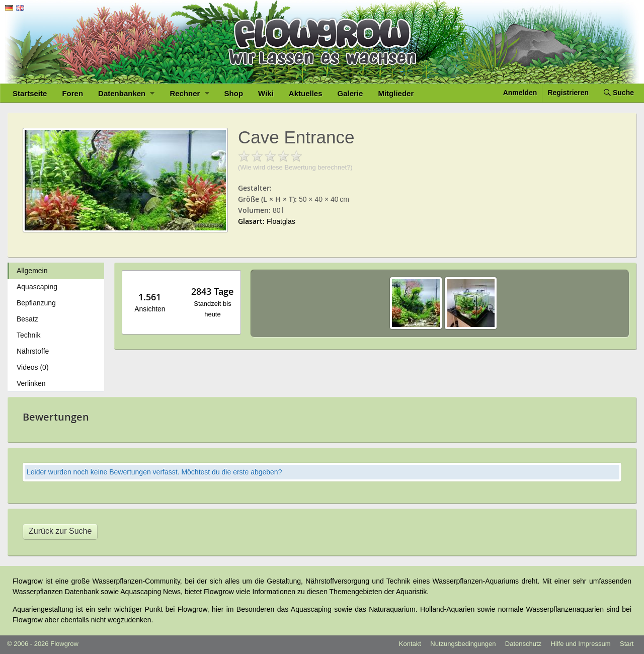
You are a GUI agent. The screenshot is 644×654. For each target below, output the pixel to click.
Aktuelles (306, 93)
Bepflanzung (36, 303)
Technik (28, 335)
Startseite (30, 93)
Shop (234, 93)
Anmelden (520, 93)
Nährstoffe (33, 351)
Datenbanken (126, 93)
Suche (619, 93)
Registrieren (568, 93)
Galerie (350, 93)
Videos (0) (33, 367)
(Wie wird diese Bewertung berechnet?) (295, 167)
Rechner (189, 93)
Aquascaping (37, 287)
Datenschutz (523, 644)
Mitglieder (396, 93)
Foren (72, 93)
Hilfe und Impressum (580, 644)
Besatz (27, 319)
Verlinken (31, 383)
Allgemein (32, 271)
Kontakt (410, 644)
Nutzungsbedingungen (463, 644)
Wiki (266, 93)
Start (627, 644)
